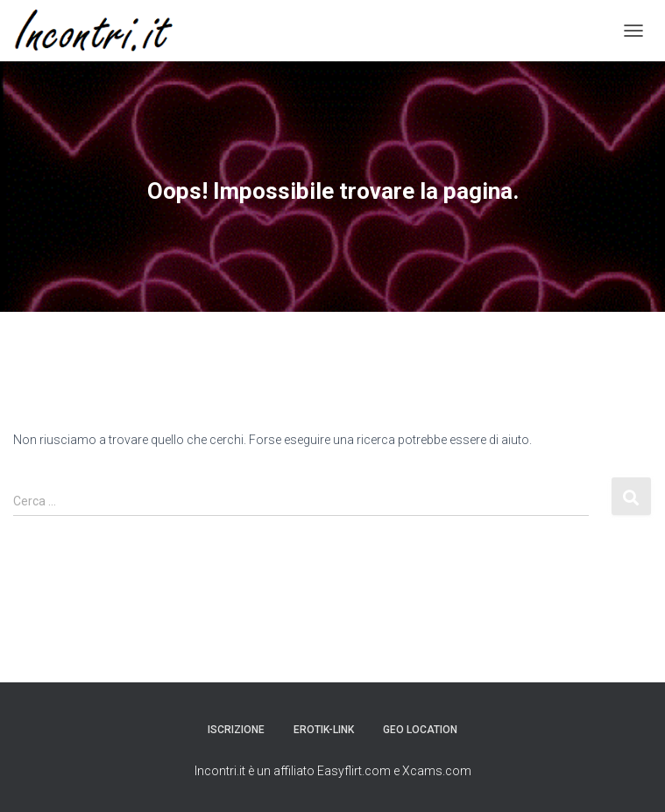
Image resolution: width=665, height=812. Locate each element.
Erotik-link (324, 730)
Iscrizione (236, 730)
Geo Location (420, 730)
